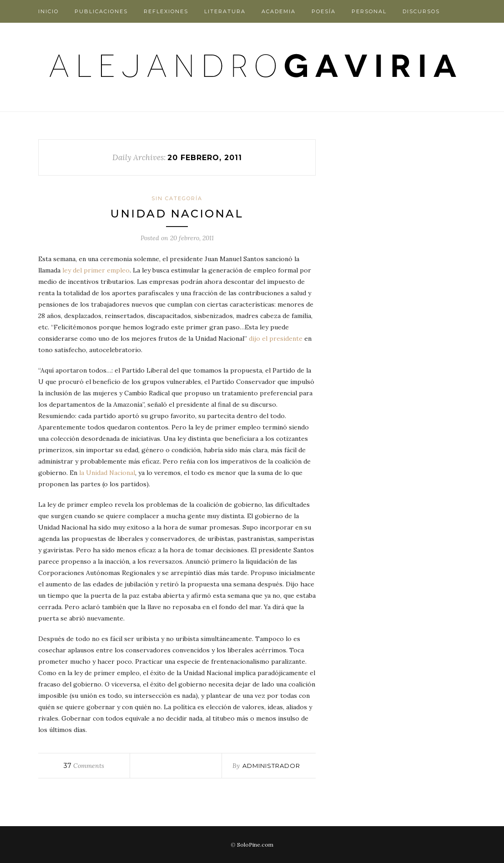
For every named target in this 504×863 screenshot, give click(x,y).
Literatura (225, 11)
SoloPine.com (255, 845)
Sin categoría (177, 198)
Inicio (48, 11)
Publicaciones (101, 11)
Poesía (324, 11)
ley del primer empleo (96, 270)
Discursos (421, 11)
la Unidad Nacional (107, 473)
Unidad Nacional (177, 214)
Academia (279, 11)
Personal (369, 11)
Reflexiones (166, 11)
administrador (271, 766)
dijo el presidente (276, 338)
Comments (84, 766)
